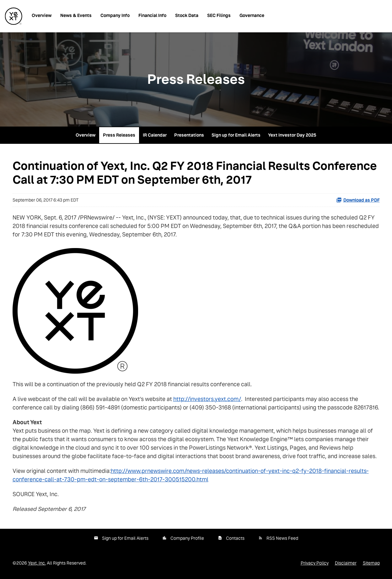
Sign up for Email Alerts (236, 135)
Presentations (189, 135)
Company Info (115, 15)
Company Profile (187, 538)
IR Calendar (155, 135)
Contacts (235, 538)
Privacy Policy (315, 563)
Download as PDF (358, 200)
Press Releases (119, 135)
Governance (252, 15)
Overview (42, 15)
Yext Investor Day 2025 (292, 135)
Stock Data (187, 15)
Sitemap (371, 563)
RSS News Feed (282, 538)
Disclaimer (346, 563)
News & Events (76, 15)
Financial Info (152, 15)
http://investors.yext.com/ (207, 399)
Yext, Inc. (37, 563)
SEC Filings (219, 15)
